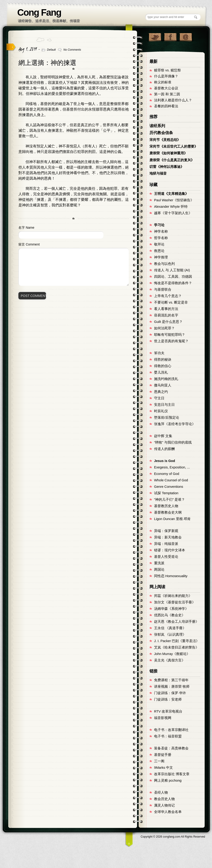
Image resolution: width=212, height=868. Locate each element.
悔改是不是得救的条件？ (173, 283)
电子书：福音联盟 (168, 736)
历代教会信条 (161, 133)
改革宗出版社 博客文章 (172, 774)
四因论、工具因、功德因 (173, 277)
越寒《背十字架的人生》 (173, 213)
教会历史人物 (164, 799)
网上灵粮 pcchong (168, 780)
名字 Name (26, 228)
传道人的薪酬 (164, 449)
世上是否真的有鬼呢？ (171, 341)
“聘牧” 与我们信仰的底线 (173, 442)
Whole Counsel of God (171, 480)
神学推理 (161, 257)
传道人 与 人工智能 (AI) (172, 270)
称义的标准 (163, 82)
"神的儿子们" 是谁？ (169, 500)
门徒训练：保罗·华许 (170, 693)
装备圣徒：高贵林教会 (171, 748)
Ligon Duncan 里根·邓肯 (172, 519)
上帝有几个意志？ (168, 296)
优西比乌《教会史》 (170, 615)
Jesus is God (165, 461)
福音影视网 (163, 718)
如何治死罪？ (164, 328)
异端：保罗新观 (166, 531)
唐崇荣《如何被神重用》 (168, 153)
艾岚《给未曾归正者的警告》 (176, 647)
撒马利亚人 (163, 385)
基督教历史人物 (166, 506)
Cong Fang (39, 12)
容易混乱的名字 (166, 315)
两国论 (159, 570)
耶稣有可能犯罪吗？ (170, 335)
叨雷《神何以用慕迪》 (167, 167)
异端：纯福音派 (166, 544)
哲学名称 (161, 238)
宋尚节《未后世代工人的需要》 (174, 146)
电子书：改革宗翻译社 (171, 730)
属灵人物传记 (164, 805)
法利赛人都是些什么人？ (173, 100)
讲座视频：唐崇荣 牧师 (172, 687)
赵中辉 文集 (163, 436)
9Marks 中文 (163, 768)
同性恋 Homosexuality (171, 576)
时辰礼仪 (161, 411)
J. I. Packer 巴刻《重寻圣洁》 (177, 641)
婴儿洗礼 (161, 372)
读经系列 (157, 126)
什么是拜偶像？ (166, 76)
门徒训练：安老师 (168, 699)
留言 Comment (29, 244)
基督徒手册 (163, 755)
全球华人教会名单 (168, 812)
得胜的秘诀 (163, 359)
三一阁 (159, 761)
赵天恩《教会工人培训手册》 (176, 622)
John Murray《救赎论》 (172, 654)
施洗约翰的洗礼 (166, 379)
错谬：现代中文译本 (170, 550)
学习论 (159, 225)
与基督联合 (163, 289)
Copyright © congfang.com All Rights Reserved (173, 837)
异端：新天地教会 (168, 537)
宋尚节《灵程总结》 (165, 140)
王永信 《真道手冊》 (170, 628)
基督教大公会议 (166, 88)
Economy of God (167, 474)
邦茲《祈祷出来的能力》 (173, 596)
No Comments (72, 50)
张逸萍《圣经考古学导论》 (175, 424)
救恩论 (159, 251)
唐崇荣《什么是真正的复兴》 (172, 160)
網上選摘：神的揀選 (47, 63)
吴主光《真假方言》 (170, 660)
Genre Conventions (169, 487)
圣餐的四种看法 (166, 106)
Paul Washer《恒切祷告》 (174, 200)
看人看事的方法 (166, 309)
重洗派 (159, 563)
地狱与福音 (158, 173)
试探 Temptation (166, 493)
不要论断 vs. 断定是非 (171, 302)
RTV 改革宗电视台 (168, 711)
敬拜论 (159, 244)
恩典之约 (161, 392)
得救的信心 (163, 366)
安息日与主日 (164, 405)
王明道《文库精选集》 (171, 194)
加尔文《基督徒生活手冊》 (175, 602)
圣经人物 (161, 792)
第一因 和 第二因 (167, 94)
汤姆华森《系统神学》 (171, 609)
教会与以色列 (164, 264)
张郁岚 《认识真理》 (170, 634)
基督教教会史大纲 (168, 512)
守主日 (159, 398)
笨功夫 (159, 353)
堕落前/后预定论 (167, 418)
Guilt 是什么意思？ (168, 322)
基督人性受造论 (166, 557)
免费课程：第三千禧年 (171, 680)
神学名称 (161, 231)
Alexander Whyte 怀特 (171, 207)
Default (51, 50)
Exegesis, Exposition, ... (172, 467)
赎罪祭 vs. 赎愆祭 (168, 70)
